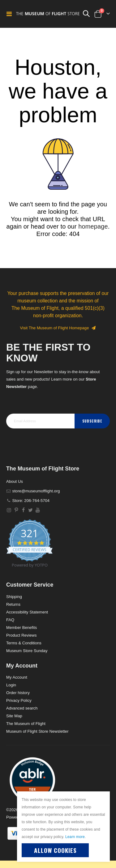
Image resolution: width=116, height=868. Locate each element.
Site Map (14, 716)
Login (11, 685)
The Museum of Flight (26, 724)
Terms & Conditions (24, 643)
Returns (13, 604)
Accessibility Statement (27, 612)
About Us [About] (15, 481)
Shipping (14, 597)
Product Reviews (21, 635)
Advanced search (22, 708)
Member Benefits (21, 628)
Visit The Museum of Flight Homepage (58, 328)
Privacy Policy (19, 700)
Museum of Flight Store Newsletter (37, 731)
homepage (93, 226)
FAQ (10, 620)
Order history (18, 693)
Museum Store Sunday (27, 651)
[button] (32, 780)
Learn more (75, 837)
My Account (17, 677)
